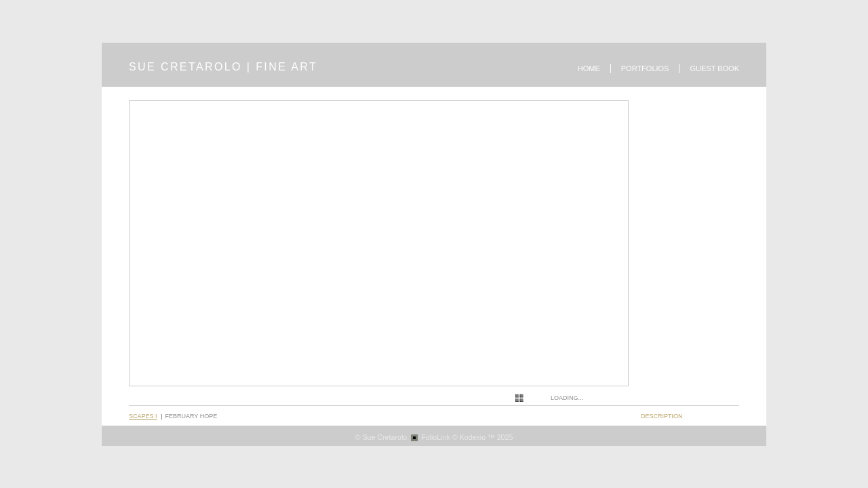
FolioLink (436, 437)
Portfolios (645, 68)
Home (589, 68)
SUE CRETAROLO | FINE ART (223, 67)
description (662, 416)
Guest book (714, 68)
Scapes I (143, 416)
